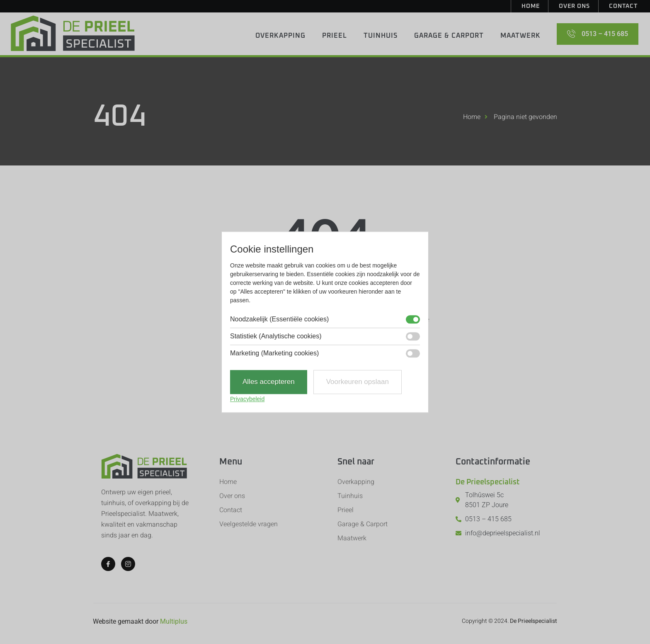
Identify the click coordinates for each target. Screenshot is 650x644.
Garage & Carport (449, 36)
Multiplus (174, 621)
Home (531, 6)
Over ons (574, 6)
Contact (623, 6)
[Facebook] (108, 564)
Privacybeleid (247, 399)
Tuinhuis (381, 36)
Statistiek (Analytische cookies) (276, 337)
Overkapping (280, 36)
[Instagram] (128, 564)
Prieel (335, 36)
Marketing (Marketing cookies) (274, 354)
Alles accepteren (269, 382)
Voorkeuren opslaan (358, 382)
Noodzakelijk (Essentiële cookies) (279, 320)
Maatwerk (520, 36)
